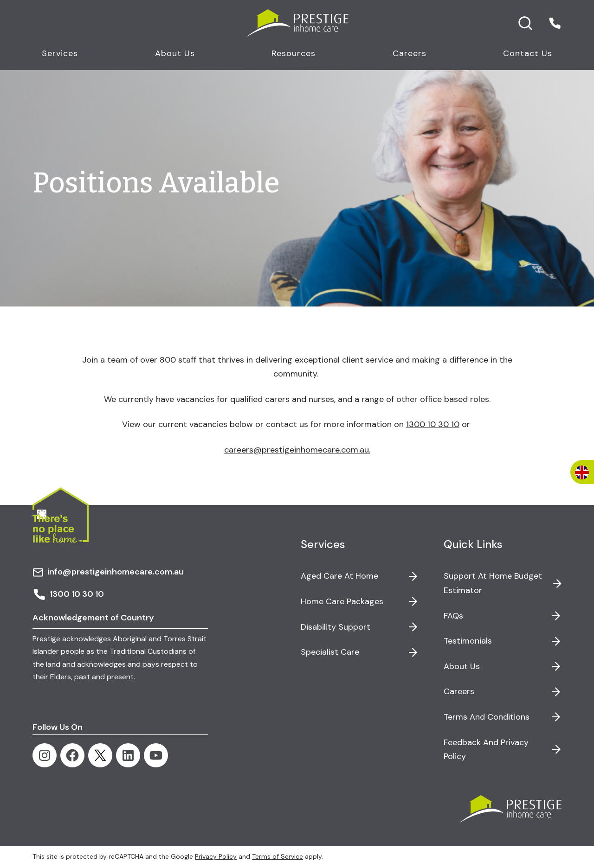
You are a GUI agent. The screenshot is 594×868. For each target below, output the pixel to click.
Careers (459, 691)
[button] (555, 23)
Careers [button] (410, 53)
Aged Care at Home (339, 576)
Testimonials (468, 641)
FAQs (453, 616)
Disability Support (336, 627)
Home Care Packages (342, 601)
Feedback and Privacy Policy (486, 750)
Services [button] (60, 53)
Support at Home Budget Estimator (493, 583)
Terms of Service (278, 856)
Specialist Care (330, 652)
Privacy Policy (216, 856)
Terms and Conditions (487, 717)
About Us (462, 666)
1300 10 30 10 (433, 424)
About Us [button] (175, 53)
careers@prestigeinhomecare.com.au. (297, 450)
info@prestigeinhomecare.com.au (108, 572)
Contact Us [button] (528, 53)
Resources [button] (294, 53)
